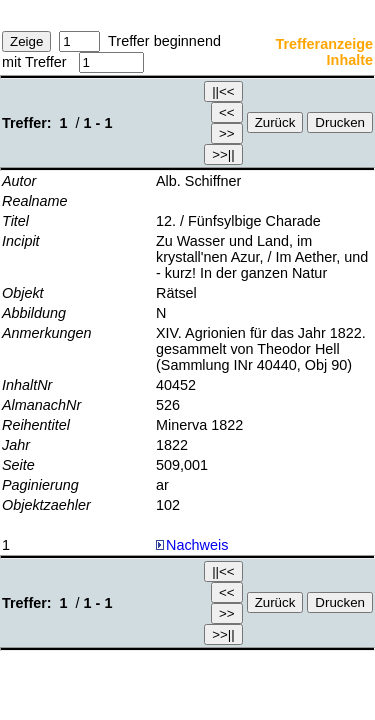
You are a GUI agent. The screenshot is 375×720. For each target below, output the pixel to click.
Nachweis (192, 545)
